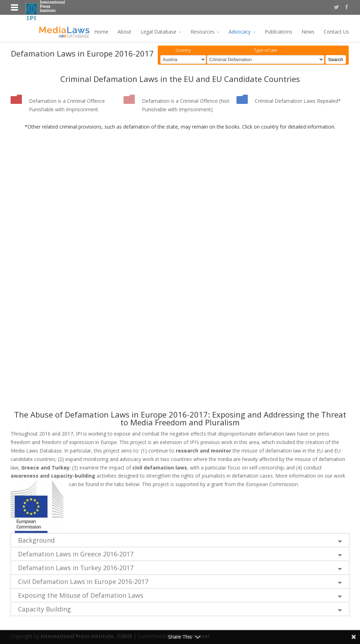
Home (101, 32)
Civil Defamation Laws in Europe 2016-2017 (83, 581)
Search (336, 60)
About (124, 32)
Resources (203, 32)
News (308, 32)
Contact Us (336, 32)
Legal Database (158, 32)
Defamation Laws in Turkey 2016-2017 (76, 568)
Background (36, 540)
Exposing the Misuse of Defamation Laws (81, 595)
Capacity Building (44, 609)
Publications (278, 32)
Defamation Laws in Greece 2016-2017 (76, 554)
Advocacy (240, 32)
